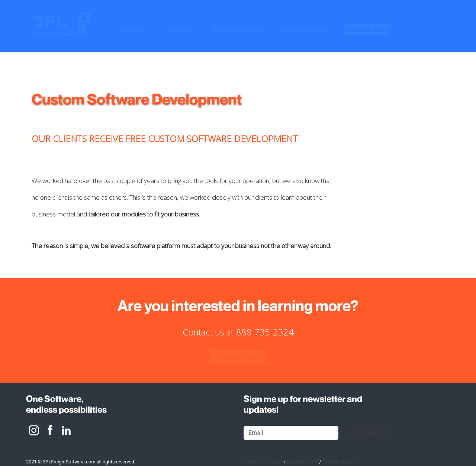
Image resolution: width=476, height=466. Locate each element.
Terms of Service (263, 462)
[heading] (367, 29)
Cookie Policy (302, 462)
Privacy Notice (339, 462)
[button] (133, 30)
